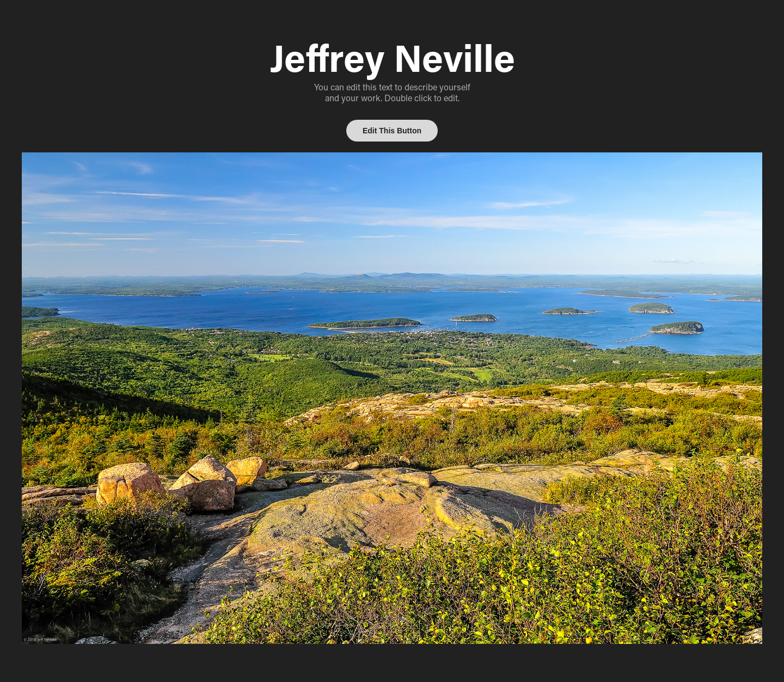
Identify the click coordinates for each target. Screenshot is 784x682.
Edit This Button (392, 131)
